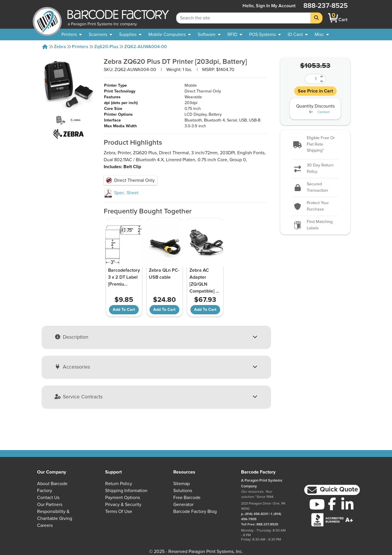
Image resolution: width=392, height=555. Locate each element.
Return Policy (119, 484)
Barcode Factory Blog (195, 512)
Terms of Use (119, 512)
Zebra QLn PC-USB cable (164, 274)
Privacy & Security (123, 505)
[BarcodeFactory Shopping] (333, 18)
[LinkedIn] (348, 504)
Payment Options (123, 498)
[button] (315, 145)
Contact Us (48, 498)
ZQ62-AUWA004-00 (146, 47)
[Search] (316, 18)
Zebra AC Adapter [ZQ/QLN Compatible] (204, 281)
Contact (324, 112)
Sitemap (182, 484)
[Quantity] (312, 79)
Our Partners (50, 505)
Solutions (183, 491)
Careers (45, 525)
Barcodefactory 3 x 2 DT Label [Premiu (124, 277)
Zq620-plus (106, 47)
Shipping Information (126, 491)
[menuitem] (72, 35)
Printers (80, 47)
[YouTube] (317, 504)
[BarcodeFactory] (47, 18)
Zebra (60, 47)
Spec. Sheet (121, 193)
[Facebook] (332, 504)
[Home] (45, 47)
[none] (322, 35)
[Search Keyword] (243, 18)
